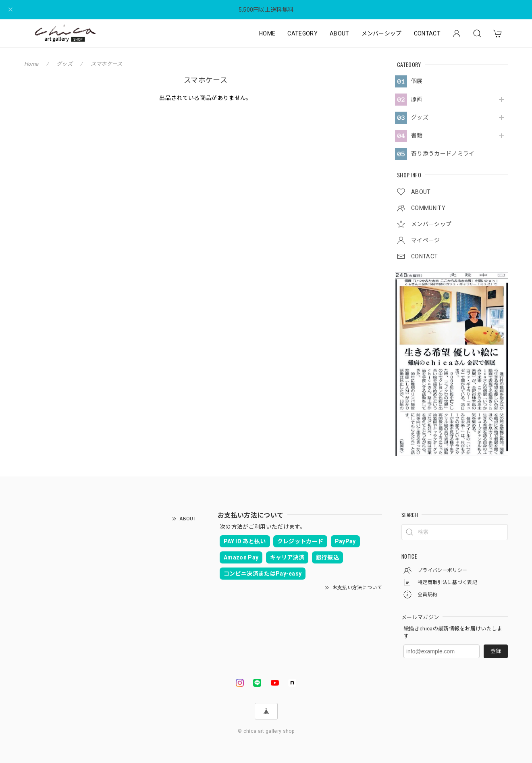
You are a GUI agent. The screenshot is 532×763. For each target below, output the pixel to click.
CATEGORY (302, 33)
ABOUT (340, 33)
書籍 (417, 135)
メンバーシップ (382, 33)
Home (31, 64)
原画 (417, 99)
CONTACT (427, 33)
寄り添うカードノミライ (443, 154)
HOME (267, 33)
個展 (417, 81)
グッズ (420, 117)
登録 (496, 651)
